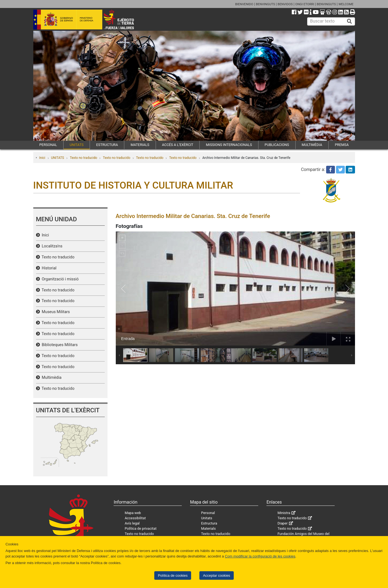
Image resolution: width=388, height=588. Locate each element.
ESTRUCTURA (107, 145)
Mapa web (133, 513)
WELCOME (346, 4)
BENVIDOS (285, 4)
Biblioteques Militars (59, 345)
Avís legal (132, 523)
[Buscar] (350, 21)
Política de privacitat (141, 528)
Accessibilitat (135, 518)
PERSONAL (48, 145)
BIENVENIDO (244, 4)
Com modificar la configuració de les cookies (260, 556)
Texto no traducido (83, 158)
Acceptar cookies (217, 575)
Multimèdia (51, 378)
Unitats (207, 518)
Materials (208, 528)
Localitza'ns (51, 246)
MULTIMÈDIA (312, 145)
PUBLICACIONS (277, 145)
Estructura (209, 523)
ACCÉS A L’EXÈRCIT (178, 145)
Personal (208, 513)
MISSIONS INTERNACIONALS (229, 145)
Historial (48, 268)
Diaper (283, 523)
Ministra (284, 513)
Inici (42, 158)
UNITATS (77, 145)
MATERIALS (140, 145)
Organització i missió (59, 279)
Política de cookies (173, 575)
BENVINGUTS (265, 4)
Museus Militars (55, 312)
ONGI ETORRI (305, 4)
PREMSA (342, 145)
